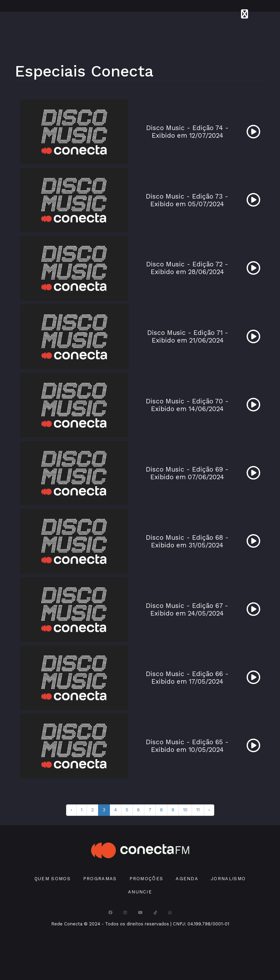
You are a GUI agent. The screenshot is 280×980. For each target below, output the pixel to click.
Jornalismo (228, 879)
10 (185, 810)
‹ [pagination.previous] (71, 810)
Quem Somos (53, 879)
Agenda (187, 879)
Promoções (146, 879)
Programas (100, 879)
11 (198, 810)
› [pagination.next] (209, 810)
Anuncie (140, 892)
